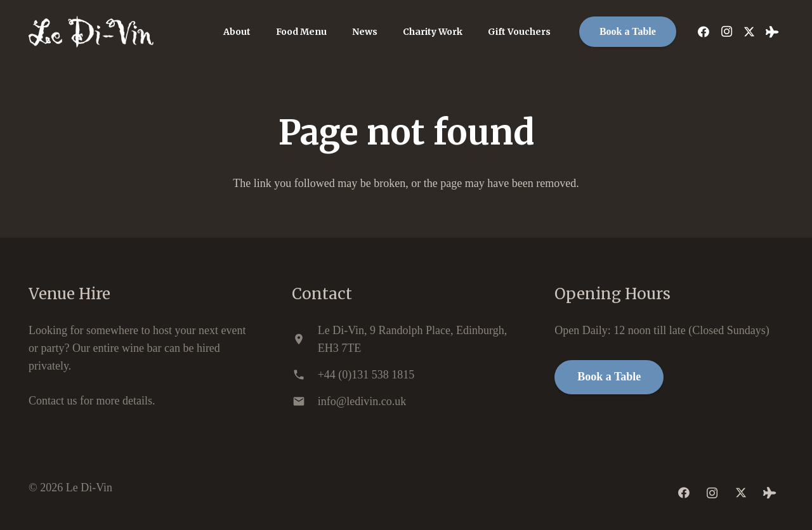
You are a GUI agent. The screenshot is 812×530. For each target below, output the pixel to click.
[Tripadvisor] (772, 32)
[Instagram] (726, 32)
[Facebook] (704, 32)
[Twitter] (749, 32)
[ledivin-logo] (91, 32)
